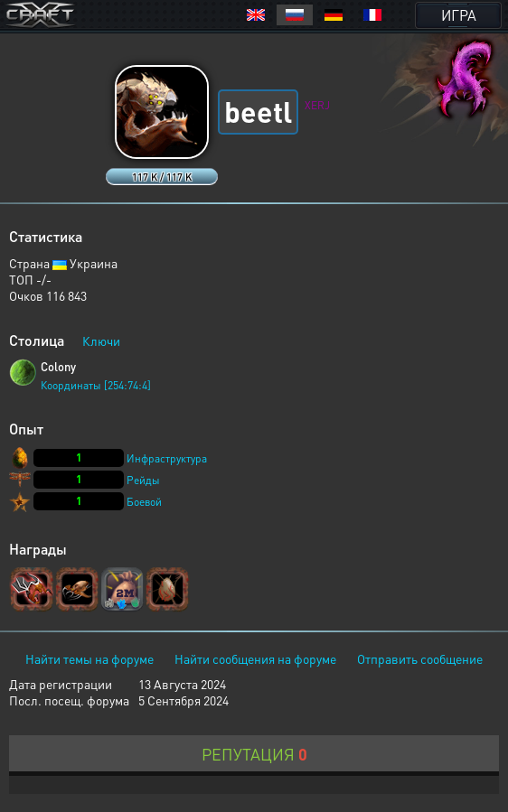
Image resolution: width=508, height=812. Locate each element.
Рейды (143, 480)
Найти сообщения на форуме (255, 658)
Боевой (144, 502)
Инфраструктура (167, 458)
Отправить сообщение (420, 658)
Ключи (101, 341)
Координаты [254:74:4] (96, 385)
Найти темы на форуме (89, 658)
